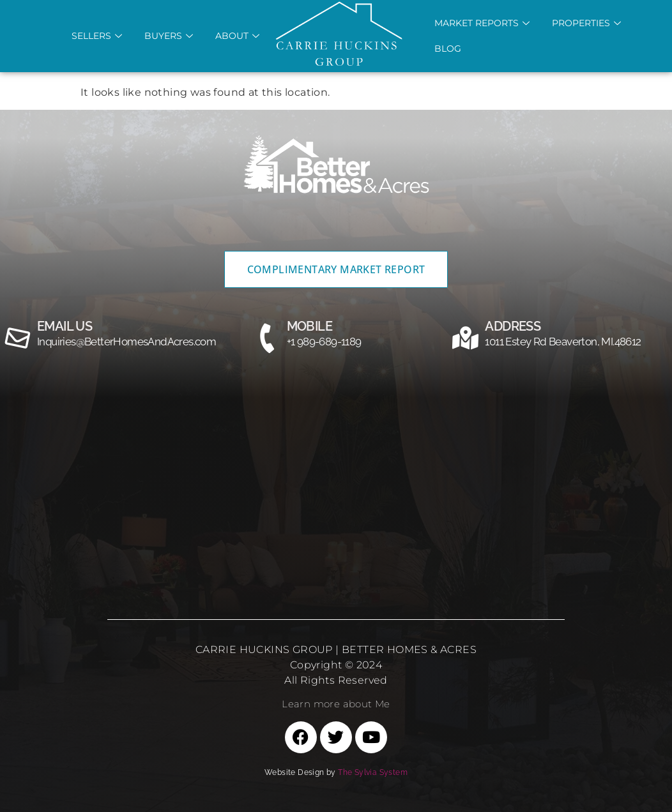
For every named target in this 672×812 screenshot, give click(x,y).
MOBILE (309, 326)
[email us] (18, 338)
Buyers (170, 36)
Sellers (98, 36)
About (239, 36)
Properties (588, 23)
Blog (448, 49)
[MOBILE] (268, 338)
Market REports (484, 23)
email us (65, 326)
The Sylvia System (373, 772)
